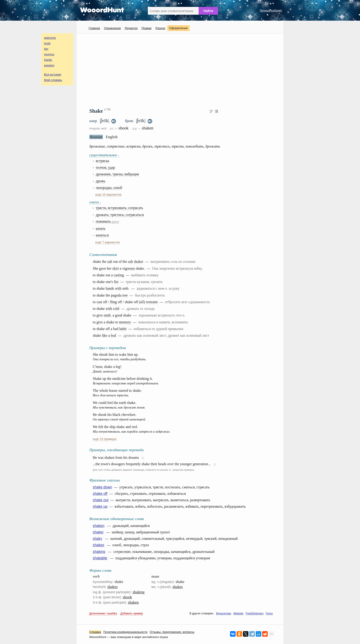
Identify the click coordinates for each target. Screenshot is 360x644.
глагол (95, 202)
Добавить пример (132, 613)
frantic (48, 60)
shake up (100, 506)
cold (116, 309)
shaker (139, 262)
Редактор (131, 28)
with (118, 288)
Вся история (53, 74)
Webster (238, 613)
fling (113, 302)
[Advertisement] (182, 70)
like (105, 335)
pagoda (116, 295)
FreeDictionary (255, 613)
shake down (102, 487)
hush (47, 43)
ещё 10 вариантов (108, 195)
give (100, 315)
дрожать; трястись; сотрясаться (120, 215)
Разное (160, 28)
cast (99, 302)
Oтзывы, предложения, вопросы (172, 632)
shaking (99, 552)
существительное (104, 155)
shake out (101, 500)
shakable (100, 558)
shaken (99, 526)
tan (46, 49)
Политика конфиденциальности (125, 632)
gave (103, 268)
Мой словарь (53, 80)
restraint (152, 302)
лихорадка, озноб (109, 188)
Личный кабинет (271, 10)
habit (123, 329)
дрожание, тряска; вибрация (117, 174)
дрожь (100, 181)
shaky (97, 539)
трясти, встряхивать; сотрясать (119, 208)
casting (119, 275)
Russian (96, 137)
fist (116, 282)
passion (49, 65)
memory (125, 322)
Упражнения (112, 28)
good (119, 315)
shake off (100, 494)
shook (127, 597)
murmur (49, 54)
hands (110, 288)
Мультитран (224, 613)
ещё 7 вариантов (107, 242)
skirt (115, 268)
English (112, 137)
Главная (94, 28)
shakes (98, 545)
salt (110, 262)
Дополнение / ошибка (103, 613)
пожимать (107, 221)
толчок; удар (105, 167)
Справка (95, 632)
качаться (102, 235)
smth (107, 315)
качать (101, 228)
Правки (146, 28)
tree (125, 295)
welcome (50, 38)
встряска (102, 161)
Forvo (269, 613)
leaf (113, 335)
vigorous (128, 268)
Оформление (179, 28)
